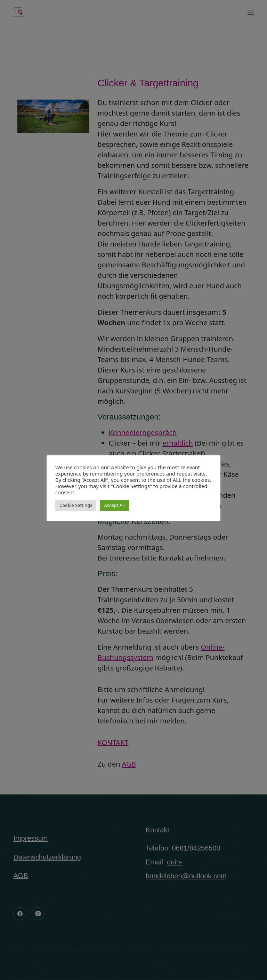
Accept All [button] (114, 505)
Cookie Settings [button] (76, 505)
